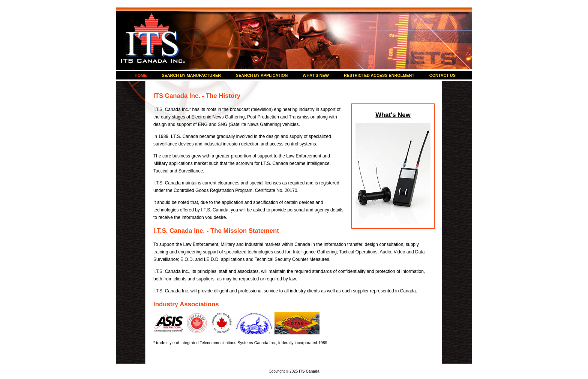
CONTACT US (442, 75)
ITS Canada (153, 37)
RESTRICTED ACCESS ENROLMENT (379, 75)
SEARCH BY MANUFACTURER (191, 75)
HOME (141, 75)
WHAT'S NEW (316, 75)
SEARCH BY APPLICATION (262, 75)
